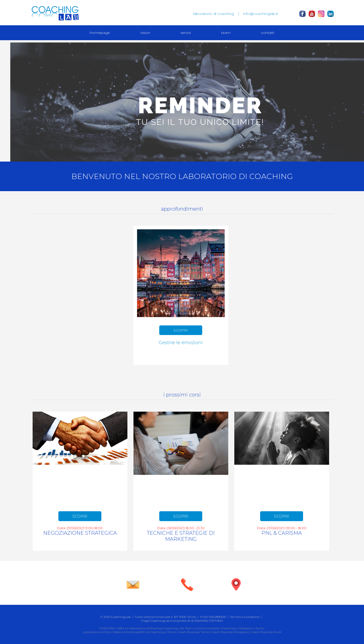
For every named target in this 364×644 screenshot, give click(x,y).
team (226, 33)
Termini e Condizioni (245, 617)
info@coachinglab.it (261, 14)
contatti (268, 33)
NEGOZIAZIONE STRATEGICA (80, 533)
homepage (100, 33)
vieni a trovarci (236, 594)
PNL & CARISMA (282, 533)
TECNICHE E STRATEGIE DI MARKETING (181, 536)
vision (145, 33)
